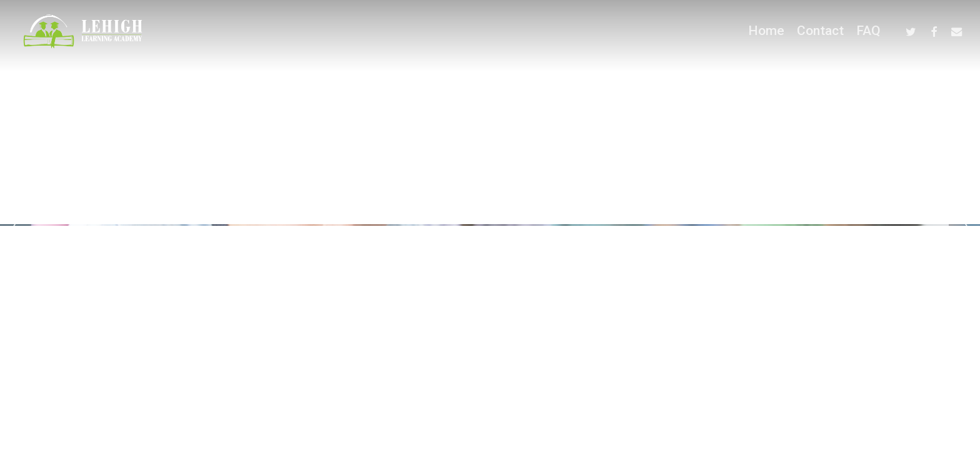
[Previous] (16, 227)
